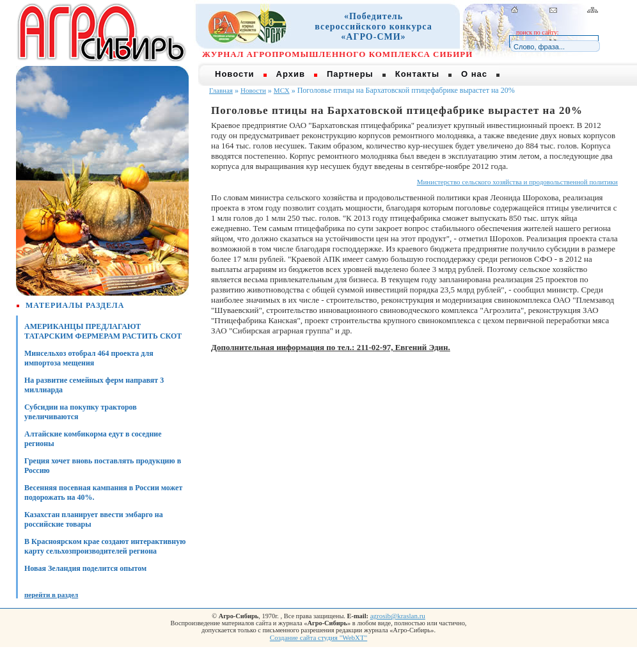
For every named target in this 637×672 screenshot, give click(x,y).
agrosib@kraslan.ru (398, 616)
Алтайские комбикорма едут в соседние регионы (93, 439)
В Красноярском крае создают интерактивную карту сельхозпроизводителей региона (105, 546)
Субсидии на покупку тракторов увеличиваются (81, 412)
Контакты (417, 74)
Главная (221, 90)
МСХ (282, 90)
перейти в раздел (51, 595)
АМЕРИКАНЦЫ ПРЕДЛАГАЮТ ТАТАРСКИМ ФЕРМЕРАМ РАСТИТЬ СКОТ (103, 331)
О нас (474, 74)
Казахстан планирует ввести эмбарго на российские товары (94, 519)
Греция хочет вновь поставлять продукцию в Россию (103, 466)
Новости (235, 74)
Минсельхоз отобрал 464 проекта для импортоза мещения (89, 358)
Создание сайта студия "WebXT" (318, 637)
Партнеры (350, 74)
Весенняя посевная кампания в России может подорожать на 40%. (103, 492)
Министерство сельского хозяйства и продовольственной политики (517, 182)
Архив (291, 74)
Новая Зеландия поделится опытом (85, 568)
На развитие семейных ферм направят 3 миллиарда (94, 385)
